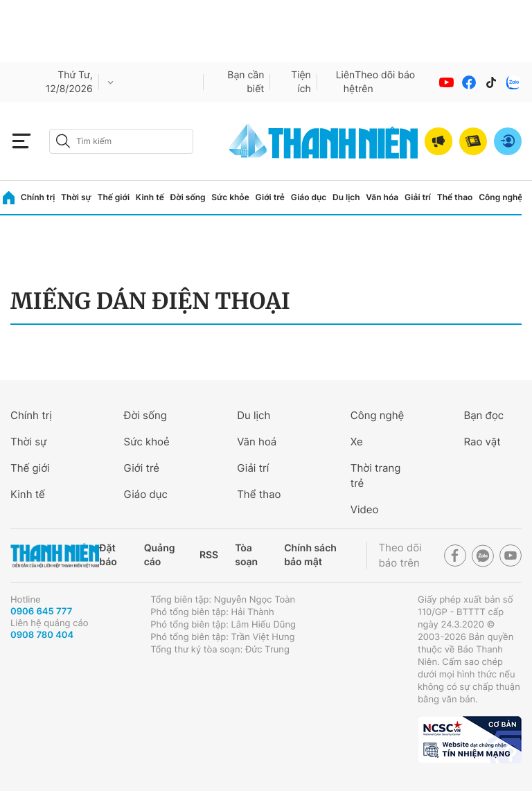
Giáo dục (309, 197)
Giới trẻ (270, 197)
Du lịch (346, 197)
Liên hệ (346, 82)
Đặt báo (108, 555)
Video (365, 509)
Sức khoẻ (147, 442)
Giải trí (418, 197)
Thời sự (76, 197)
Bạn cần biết (246, 82)
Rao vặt (482, 442)
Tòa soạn (246, 555)
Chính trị (38, 197)
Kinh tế (150, 197)
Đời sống (188, 197)
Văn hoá (257, 442)
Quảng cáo (160, 555)
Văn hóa (382, 197)
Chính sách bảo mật (310, 555)
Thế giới (113, 197)
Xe (357, 442)
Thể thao (455, 197)
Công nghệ (500, 197)
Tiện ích (301, 82)
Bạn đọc (484, 415)
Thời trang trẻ (376, 476)
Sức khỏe (230, 197)
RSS (209, 555)
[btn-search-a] (63, 141)
